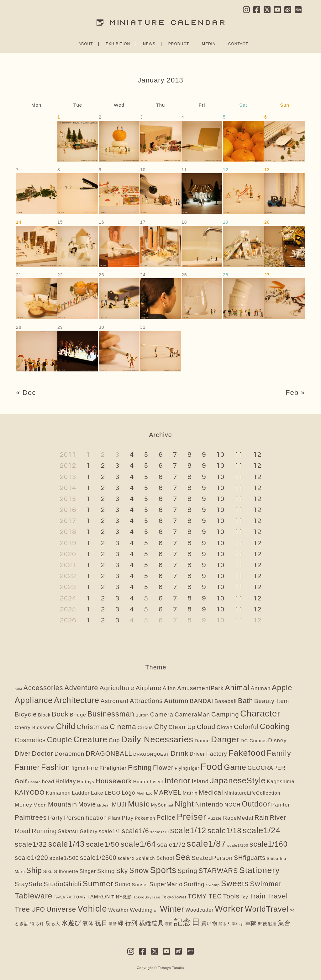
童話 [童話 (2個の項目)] (113, 924)
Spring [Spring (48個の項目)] (188, 871)
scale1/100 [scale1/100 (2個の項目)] (238, 845)
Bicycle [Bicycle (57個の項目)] (26, 714)
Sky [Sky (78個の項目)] (122, 871)
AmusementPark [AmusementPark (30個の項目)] (200, 688)
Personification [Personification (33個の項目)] (85, 818)
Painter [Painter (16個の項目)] (281, 805)
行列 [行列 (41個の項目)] (131, 923)
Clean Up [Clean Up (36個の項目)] (182, 727)
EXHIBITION (118, 44)
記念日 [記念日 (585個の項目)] (187, 922)
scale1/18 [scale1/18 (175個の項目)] (224, 831)
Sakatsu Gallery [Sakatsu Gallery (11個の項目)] (78, 831)
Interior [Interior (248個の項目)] (178, 781)
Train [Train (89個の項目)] (258, 896)
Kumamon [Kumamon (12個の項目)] (58, 793)
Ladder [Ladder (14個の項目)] (81, 793)
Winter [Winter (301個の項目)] (172, 909)
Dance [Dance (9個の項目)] (202, 740)
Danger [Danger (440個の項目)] (225, 739)
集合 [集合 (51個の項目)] (284, 923)
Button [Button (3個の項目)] (142, 715)
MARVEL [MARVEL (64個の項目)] (167, 792)
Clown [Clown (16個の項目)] (225, 727)
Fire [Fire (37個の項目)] (93, 768)
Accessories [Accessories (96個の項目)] (43, 688)
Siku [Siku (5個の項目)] (48, 872)
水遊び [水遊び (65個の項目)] (71, 923)
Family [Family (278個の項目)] (279, 753)
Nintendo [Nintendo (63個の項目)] (209, 804)
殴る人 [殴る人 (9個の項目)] (53, 923)
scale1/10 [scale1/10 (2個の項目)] (160, 832)
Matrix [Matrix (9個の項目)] (190, 793)
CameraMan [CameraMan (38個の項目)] (192, 714)
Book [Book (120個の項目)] (60, 714)
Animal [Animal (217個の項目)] (237, 687)
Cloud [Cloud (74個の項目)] (206, 727)
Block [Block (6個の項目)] (44, 715)
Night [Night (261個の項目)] (184, 804)
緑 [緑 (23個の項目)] (121, 923)
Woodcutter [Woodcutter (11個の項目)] (200, 910)
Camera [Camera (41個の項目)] (162, 714)
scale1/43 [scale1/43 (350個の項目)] (67, 844)
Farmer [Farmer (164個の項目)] (27, 767)
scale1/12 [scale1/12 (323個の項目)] (188, 830)
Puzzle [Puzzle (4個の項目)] (215, 818)
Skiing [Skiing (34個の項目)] (106, 871)
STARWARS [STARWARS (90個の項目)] (218, 871)
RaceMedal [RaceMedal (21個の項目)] (238, 818)
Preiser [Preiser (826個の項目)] (192, 817)
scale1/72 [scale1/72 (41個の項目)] (171, 845)
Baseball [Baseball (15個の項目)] (226, 701)
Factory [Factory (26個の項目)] (217, 754)
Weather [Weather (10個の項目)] (118, 910)
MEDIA (209, 44)
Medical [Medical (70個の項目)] (211, 792)
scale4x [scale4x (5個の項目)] (126, 858)
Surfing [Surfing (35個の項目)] (194, 884)
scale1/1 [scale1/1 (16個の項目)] (110, 831)
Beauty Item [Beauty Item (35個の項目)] (272, 701)
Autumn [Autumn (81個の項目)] (176, 701)
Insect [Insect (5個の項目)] (157, 782)
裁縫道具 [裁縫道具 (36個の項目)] (151, 923)
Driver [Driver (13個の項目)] (197, 754)
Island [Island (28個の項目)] (200, 781)
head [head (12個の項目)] (48, 782)
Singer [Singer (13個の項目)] (88, 871)
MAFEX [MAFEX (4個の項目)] (144, 793)
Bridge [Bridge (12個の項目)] (78, 715)
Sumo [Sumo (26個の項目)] (123, 884)
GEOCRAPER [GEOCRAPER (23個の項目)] (267, 768)
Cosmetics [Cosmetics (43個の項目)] (30, 740)
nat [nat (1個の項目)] (171, 805)
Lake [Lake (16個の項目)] (97, 793)
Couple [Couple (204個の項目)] (60, 740)
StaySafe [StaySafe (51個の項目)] (29, 884)
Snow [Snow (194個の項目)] (139, 871)
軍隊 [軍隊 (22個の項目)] (251, 923)
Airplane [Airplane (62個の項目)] (148, 688)
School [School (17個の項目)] (165, 858)
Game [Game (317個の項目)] (235, 767)
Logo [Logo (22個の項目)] (128, 793)
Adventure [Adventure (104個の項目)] (81, 688)
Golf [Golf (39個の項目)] (21, 781)
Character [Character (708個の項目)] (260, 714)
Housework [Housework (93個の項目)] (114, 781)
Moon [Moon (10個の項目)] (40, 805)
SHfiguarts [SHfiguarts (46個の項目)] (250, 858)
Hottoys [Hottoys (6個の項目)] (86, 782)
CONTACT (238, 44)
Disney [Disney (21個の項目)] (277, 740)
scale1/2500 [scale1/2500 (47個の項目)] (98, 858)
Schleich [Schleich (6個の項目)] (145, 858)
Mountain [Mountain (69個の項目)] (63, 804)
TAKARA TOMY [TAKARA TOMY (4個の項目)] (70, 897)
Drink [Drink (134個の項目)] (179, 753)
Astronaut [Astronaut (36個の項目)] (115, 701)
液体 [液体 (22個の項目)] (88, 923)
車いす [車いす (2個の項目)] (238, 924)
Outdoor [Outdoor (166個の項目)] (256, 804)
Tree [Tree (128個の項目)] (22, 909)
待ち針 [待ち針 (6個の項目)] (37, 924)
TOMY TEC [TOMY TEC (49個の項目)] (205, 896)
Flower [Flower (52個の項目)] (163, 768)
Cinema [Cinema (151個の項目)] (123, 727)
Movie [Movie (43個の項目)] (87, 804)
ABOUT (86, 44)
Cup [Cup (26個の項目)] (114, 740)
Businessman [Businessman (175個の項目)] (111, 714)
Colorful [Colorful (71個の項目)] (246, 727)
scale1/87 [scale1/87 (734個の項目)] (206, 844)
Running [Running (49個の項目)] (44, 831)
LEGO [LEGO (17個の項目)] (113, 793)
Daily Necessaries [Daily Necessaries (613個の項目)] (157, 739)
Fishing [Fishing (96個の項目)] (140, 768)
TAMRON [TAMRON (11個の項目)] (99, 897)
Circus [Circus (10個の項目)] (145, 727)
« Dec (26, 393)
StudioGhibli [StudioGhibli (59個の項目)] (63, 884)
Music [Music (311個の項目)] (139, 804)
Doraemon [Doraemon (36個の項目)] (69, 754)
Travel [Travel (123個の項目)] (277, 896)
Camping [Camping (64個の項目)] (225, 714)
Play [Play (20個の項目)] (128, 818)
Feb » (295, 393)
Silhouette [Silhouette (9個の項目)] (66, 871)
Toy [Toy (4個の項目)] (245, 897)
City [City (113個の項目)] (161, 727)
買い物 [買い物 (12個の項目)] (209, 923)
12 (257, 455)
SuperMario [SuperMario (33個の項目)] (166, 884)
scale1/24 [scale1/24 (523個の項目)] (262, 830)
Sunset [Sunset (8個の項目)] (140, 885)
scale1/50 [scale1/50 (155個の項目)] (103, 844)
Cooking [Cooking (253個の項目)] (275, 726)
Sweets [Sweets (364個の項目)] (235, 883)
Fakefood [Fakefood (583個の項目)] (247, 753)
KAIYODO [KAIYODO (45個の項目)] (30, 792)
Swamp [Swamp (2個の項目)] (213, 885)
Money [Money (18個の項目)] (24, 805)
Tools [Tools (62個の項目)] (231, 896)
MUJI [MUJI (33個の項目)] (119, 804)
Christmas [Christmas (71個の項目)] (92, 727)
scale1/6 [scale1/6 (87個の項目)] (136, 831)
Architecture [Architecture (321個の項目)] (77, 700)
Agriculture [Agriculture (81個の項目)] (117, 688)
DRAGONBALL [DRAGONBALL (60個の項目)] (109, 754)
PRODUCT (179, 44)
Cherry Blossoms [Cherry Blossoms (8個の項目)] (35, 727)
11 (239, 455)
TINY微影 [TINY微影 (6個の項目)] (122, 897)
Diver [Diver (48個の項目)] (23, 754)
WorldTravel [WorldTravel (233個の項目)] (267, 909)
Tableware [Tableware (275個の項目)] (34, 896)
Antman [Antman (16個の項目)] (261, 688)
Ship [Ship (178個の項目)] (34, 871)
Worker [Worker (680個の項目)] (229, 909)
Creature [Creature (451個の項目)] (90, 739)
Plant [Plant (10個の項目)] (114, 818)
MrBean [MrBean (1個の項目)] (104, 805)
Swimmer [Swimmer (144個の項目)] (266, 884)
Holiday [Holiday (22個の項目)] (66, 781)
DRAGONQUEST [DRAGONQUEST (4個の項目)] (151, 754)
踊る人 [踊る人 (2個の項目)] (225, 924)
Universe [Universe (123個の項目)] (61, 909)
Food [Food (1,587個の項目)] (212, 767)
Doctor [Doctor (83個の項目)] (43, 753)
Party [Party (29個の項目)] (55, 818)
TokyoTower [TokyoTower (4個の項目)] (174, 897)
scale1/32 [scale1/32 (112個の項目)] (31, 844)
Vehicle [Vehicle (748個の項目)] (92, 909)
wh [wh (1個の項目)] (156, 910)
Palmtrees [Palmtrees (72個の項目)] (31, 817)
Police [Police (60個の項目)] (166, 818)
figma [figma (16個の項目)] (79, 768)
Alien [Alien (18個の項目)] (169, 688)
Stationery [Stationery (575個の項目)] (259, 870)
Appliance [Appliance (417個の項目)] (34, 700)
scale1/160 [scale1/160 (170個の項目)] (269, 844)
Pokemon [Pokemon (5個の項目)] (145, 818)
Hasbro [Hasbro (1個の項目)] (34, 782)
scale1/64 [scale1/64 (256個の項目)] (138, 844)
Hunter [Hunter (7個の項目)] (141, 782)
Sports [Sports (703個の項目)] (163, 870)
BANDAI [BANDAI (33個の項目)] (201, 701)
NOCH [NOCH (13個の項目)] (232, 805)
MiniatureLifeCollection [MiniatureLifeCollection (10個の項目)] (253, 793)
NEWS (149, 44)
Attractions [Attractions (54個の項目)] (146, 701)
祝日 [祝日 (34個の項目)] (101, 923)
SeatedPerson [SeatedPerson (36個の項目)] (212, 858)
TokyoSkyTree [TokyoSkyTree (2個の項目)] (147, 897)
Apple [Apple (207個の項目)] (282, 688)
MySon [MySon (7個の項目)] (159, 805)
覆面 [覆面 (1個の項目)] (169, 924)
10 (220, 455)
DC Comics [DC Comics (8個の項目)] (254, 741)
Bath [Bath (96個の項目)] (245, 701)
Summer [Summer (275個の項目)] (98, 884)
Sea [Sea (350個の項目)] (183, 857)
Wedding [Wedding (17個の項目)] (141, 910)
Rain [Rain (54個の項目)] (262, 818)
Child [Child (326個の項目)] (66, 726)
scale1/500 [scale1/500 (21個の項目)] (64, 858)
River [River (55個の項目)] (278, 818)
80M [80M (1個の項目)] (18, 689)
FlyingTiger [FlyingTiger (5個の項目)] (187, 768)
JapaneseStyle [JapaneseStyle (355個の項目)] (238, 780)
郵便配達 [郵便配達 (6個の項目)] (267, 924)
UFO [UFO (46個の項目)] (38, 909)
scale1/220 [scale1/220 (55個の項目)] (32, 858)
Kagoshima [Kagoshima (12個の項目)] (281, 782)
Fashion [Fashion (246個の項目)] (56, 767)
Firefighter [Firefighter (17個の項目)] (113, 768)
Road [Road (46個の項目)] (23, 831)
